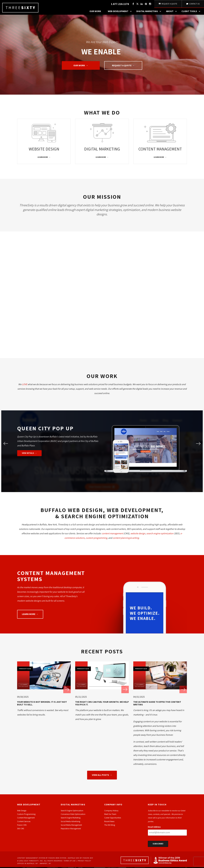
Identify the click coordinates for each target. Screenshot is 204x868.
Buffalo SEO (74, 859)
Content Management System (31, 859)
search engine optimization (160, 534)
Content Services (24, 822)
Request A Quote (168, 4)
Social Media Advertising (70, 822)
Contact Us (193, 4)
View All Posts (100, 776)
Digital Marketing (150, 13)
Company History (111, 811)
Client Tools (192, 13)
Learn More (43, 158)
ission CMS (22, 826)
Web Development (120, 13)
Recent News (109, 822)
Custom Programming (26, 815)
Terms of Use (69, 861)
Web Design (22, 811)
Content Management (26, 819)
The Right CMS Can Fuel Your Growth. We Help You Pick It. (102, 704)
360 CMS (21, 829)
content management (112, 534)
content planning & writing (126, 539)
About (172, 13)
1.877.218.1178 (119, 5)
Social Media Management (71, 826)
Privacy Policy (84, 861)
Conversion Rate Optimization (73, 815)
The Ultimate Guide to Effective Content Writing (157, 704)
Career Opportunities (113, 819)
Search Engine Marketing (71, 819)
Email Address (154, 828)
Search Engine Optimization (72, 811)
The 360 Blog (110, 826)
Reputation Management (71, 829)
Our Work (95, 13)
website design (138, 534)
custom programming (96, 539)
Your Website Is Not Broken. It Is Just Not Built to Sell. (42, 704)
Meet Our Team (110, 815)
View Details (28, 454)
